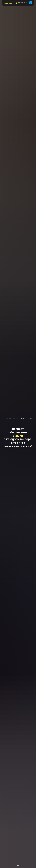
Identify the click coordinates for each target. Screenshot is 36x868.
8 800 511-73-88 (23, 3)
